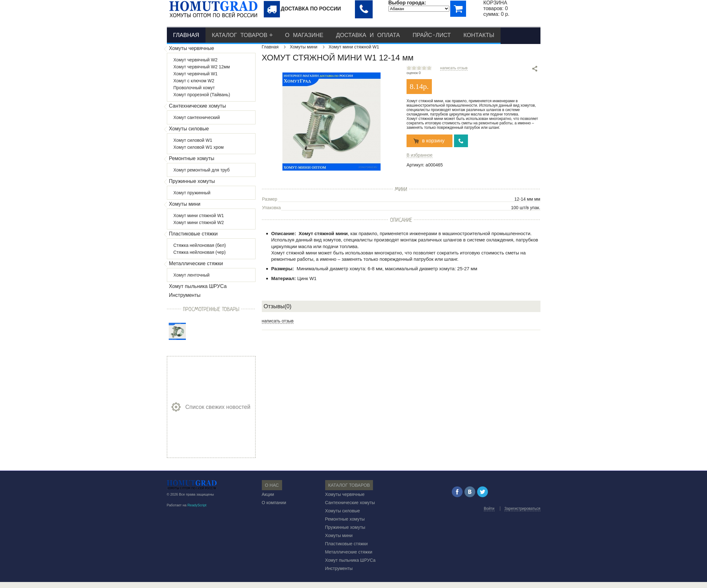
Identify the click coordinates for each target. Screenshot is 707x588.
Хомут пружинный (192, 193)
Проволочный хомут (194, 88)
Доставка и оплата (368, 35)
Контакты (479, 35)
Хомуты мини (185, 204)
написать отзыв (454, 68)
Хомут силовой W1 (193, 140)
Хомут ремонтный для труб (202, 170)
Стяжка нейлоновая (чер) (200, 252)
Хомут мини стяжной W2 (199, 222)
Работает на (187, 505)
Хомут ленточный (192, 275)
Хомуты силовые (189, 129)
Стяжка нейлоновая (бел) (200, 245)
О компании (274, 503)
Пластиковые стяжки (193, 234)
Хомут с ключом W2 (194, 81)
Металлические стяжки (196, 263)
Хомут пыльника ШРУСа (198, 286)
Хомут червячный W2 (196, 60)
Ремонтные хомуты (192, 158)
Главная (186, 35)
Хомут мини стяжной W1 (199, 216)
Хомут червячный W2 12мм (202, 67)
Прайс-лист (432, 35)
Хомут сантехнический (197, 117)
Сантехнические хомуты (198, 106)
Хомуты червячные (192, 48)
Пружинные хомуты (192, 181)
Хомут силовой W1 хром (199, 147)
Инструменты (185, 295)
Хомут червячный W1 (196, 74)
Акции (268, 494)
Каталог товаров (240, 35)
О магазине (304, 35)
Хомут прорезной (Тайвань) (202, 95)
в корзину (433, 141)
